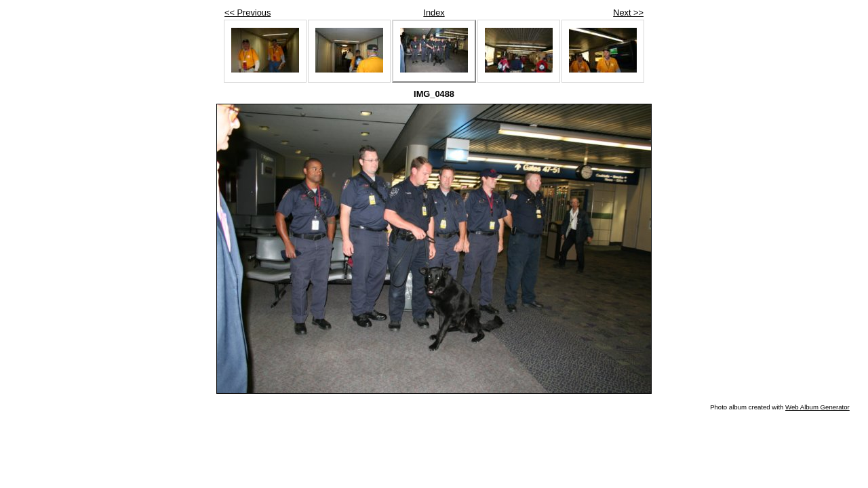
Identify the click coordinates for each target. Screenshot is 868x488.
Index (434, 13)
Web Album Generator (817, 407)
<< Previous (248, 13)
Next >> (628, 13)
